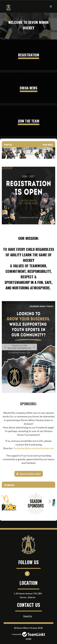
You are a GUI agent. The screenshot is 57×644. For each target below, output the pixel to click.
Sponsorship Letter (30, 474)
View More (48, 145)
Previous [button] (7, 501)
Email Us (28, 616)
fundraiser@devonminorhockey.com (34, 448)
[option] (17, 503)
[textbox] (28, 226)
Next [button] (50, 501)
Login (28, 639)
